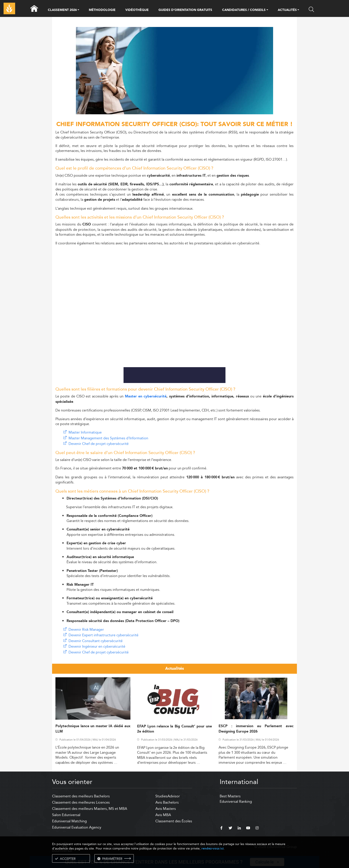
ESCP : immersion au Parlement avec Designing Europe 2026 (256, 729)
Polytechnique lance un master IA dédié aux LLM (93, 729)
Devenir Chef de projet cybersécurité (99, 444)
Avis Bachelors (167, 802)
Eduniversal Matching (69, 821)
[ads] (175, 113)
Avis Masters (166, 809)
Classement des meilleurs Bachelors (81, 796)
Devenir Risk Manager (86, 630)
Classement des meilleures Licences (81, 802)
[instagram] (257, 829)
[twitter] (230, 829)
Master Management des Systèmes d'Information (108, 438)
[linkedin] (239, 829)
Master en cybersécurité (146, 396)
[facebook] (221, 829)
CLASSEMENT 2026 (62, 10)
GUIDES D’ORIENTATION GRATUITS (185, 10)
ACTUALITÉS (287, 10)
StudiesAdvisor (168, 796)
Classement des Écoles (174, 821)
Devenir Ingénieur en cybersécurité (97, 646)
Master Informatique (85, 432)
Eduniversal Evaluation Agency (77, 827)
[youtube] (248, 829)
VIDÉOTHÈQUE (137, 10)
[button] (78, 10)
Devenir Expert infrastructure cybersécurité (103, 635)
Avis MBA (163, 815)
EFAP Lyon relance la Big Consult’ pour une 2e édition (175, 729)
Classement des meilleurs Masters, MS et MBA (90, 809)
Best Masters (230, 796)
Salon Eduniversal (66, 815)
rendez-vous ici (213, 849)
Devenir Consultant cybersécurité (96, 641)
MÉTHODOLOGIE (102, 10)
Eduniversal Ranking (236, 801)
